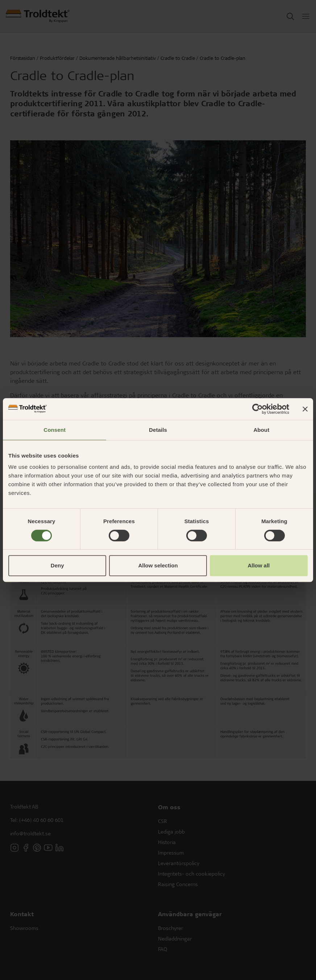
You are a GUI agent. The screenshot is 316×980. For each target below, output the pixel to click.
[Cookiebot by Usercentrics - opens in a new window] (257, 409)
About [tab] (261, 430)
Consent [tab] (55, 430)
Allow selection (158, 565)
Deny (57, 565)
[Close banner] (305, 409)
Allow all (259, 565)
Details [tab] (158, 430)
